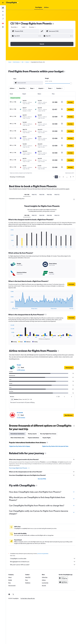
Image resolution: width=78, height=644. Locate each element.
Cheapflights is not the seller (43, 558)
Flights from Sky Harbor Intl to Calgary (20, 446)
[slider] (71, 83)
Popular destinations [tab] (33, 438)
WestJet (19, 365)
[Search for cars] (3, 15)
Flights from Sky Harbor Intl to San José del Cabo (55, 446)
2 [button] (60, 177)
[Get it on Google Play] (63, 578)
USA (22, 62)
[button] (3, 3)
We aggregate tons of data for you (43, 562)
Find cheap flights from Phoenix (19, 468)
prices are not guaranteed (43, 554)
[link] (69, 368)
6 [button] (71, 177)
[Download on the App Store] (63, 582)
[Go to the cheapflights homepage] (12, 3)
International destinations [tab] (17, 434)
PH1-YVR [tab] (27, 195)
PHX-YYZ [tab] (57, 195)
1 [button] (56, 177)
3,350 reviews (21, 370)
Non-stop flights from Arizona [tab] (48, 434)
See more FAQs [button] (42, 479)
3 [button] (63, 177)
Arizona (27, 62)
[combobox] (32, 27)
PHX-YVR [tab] (42, 195)
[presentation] (53, 24)
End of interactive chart (10, 246)
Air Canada (20, 413)
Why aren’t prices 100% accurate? (43, 565)
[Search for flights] (3, 8)
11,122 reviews (21, 418)
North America (16, 62)
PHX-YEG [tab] (49, 195)
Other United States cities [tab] (17, 438)
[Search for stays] (3, 11)
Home (10, 62)
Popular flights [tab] (47, 438)
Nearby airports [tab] (32, 434)
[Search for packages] (3, 19)
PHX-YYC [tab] (34, 195)
